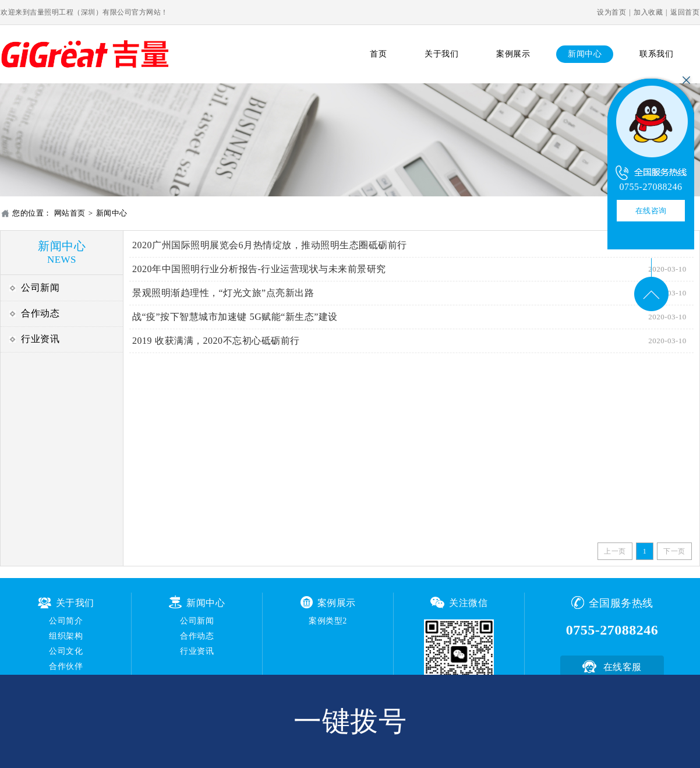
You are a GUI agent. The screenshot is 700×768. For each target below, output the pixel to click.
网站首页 (70, 213)
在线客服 (623, 667)
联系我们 (656, 54)
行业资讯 (40, 339)
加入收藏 (648, 12)
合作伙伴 (66, 666)
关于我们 (441, 54)
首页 (378, 54)
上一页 (615, 551)
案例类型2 (328, 621)
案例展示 (513, 54)
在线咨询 (651, 211)
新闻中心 (585, 54)
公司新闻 (40, 288)
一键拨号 (350, 721)
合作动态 (40, 313)
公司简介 (66, 621)
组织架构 (66, 636)
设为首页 (611, 12)
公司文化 (66, 651)
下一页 (674, 551)
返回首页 (685, 12)
